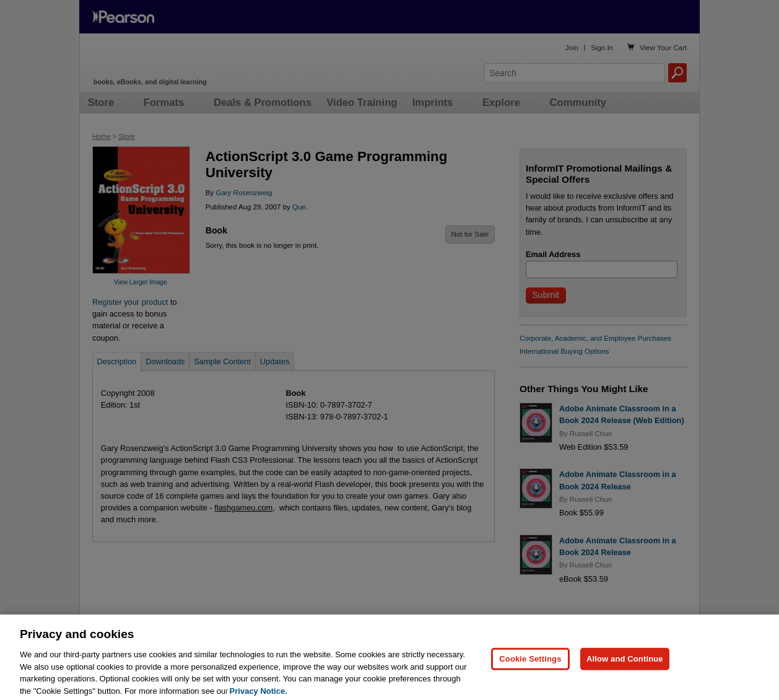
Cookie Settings (530, 671)
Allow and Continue (625, 671)
